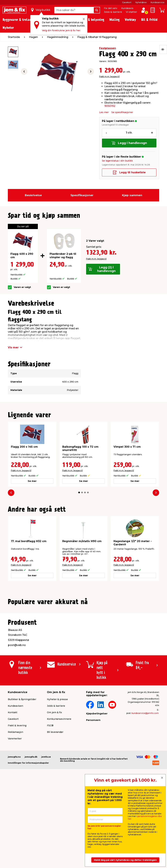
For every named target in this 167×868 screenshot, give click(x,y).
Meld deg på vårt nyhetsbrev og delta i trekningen (125, 860)
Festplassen (108, 48)
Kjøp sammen (132, 195)
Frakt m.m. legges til (109, 76)
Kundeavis (127, 8)
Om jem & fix (54, 792)
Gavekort (127, 2)
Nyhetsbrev (141, 2)
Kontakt (13, 792)
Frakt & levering (17, 805)
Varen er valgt (22, 287)
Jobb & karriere (113, 12)
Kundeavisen (15, 786)
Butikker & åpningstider (22, 779)
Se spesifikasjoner (122, 112)
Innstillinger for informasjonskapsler (28, 843)
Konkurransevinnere (59, 799)
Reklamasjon (15, 812)
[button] (79, 492)
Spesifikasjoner (82, 195)
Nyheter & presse (57, 779)
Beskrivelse (33, 195)
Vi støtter (131, 12)
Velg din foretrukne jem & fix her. (61, 30)
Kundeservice (158, 2)
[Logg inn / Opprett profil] (144, 10)
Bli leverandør (55, 812)
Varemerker (15, 818)
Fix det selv (111, 8)
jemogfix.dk (31, 837)
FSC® (50, 805)
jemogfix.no (14, 837)
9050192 (110, 106)
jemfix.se (46, 837)
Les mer (104, 112)
